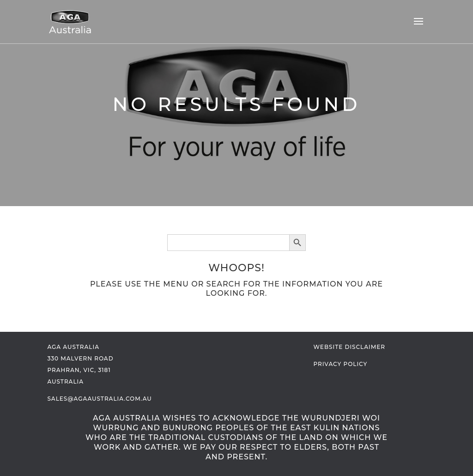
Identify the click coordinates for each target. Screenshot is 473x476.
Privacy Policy (341, 364)
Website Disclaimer (349, 347)
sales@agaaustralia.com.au (99, 399)
